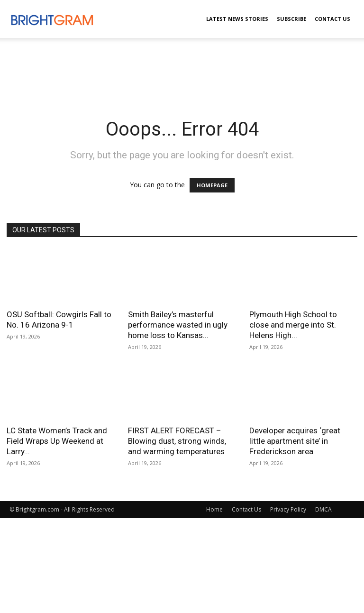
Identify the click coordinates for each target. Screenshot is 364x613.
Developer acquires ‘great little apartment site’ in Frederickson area (295, 441)
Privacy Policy (288, 509)
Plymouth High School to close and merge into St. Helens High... (293, 325)
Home (214, 509)
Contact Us (332, 19)
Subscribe (291, 19)
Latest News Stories (237, 19)
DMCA (323, 509)
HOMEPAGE (212, 185)
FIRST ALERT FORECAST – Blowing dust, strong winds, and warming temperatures (177, 441)
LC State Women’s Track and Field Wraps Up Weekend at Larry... (57, 441)
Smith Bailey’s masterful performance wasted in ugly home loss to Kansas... (178, 325)
